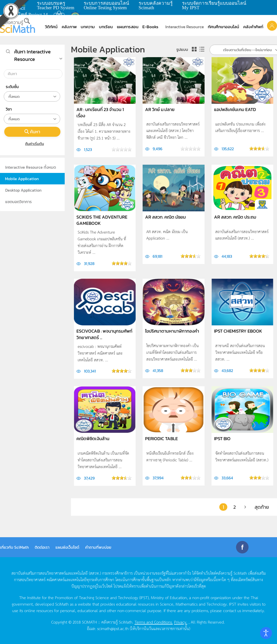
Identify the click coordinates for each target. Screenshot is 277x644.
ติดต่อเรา (42, 547)
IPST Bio (222, 439)
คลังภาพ (69, 27)
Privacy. (181, 622)
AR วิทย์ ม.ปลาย (160, 109)
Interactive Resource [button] (185, 27)
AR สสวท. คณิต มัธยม (165, 217)
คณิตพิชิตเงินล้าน (93, 439)
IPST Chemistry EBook (238, 331)
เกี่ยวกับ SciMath (14, 547)
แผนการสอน (128, 27)
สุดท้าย (262, 507)
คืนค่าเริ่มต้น (32, 144)
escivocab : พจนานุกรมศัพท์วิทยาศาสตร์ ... (104, 334)
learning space (19, 5)
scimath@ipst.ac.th (113, 628)
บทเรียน (106, 27)
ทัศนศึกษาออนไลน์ (223, 27)
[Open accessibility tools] (266, 633)
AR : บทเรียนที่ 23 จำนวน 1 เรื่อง (100, 113)
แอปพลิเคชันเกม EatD (235, 109)
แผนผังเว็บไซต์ (67, 547)
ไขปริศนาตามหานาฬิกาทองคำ (172, 331)
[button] (272, 25)
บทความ (88, 27)
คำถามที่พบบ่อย (98, 547)
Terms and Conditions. (154, 622)
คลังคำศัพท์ (253, 27)
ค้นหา (32, 132)
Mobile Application (22, 179)
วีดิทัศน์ (51, 27)
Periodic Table (161, 439)
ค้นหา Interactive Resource (32, 55)
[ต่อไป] (245, 507)
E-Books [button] (150, 27)
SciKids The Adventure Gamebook (102, 220)
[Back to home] (17, 25)
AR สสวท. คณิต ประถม (235, 217)
